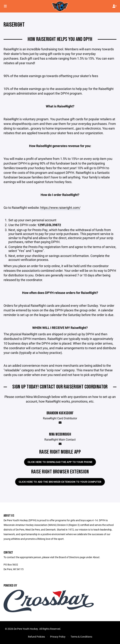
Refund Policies (36, 637)
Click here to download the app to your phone (60, 462)
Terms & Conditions (81, 637)
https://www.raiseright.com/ (60, 208)
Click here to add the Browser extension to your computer (60, 482)
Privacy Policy (58, 637)
